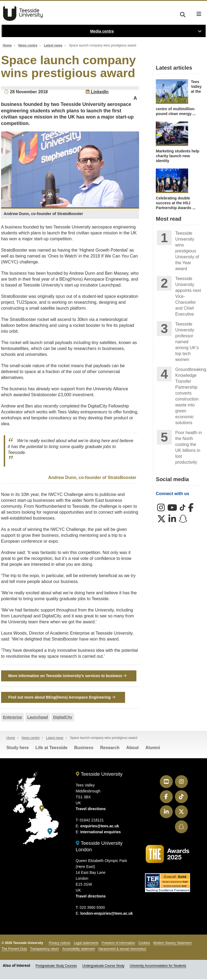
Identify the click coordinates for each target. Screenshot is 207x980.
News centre (28, 45)
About (132, 748)
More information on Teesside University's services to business (67, 676)
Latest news (53, 45)
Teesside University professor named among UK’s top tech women (187, 342)
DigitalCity (63, 718)
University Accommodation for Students (158, 967)
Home (7, 45)
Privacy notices (60, 944)
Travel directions (91, 810)
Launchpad (38, 718)
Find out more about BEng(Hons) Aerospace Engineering (62, 698)
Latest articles (174, 68)
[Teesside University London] (50, 832)
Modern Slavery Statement (172, 944)
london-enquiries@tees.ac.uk (107, 914)
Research (110, 748)
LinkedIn (97, 92)
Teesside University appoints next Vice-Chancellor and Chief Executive (188, 296)
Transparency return (44, 950)
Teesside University (23, 13)
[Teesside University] (42, 809)
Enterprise (13, 718)
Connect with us (172, 494)
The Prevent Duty (14, 950)
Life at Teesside (51, 748)
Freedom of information (118, 944)
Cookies (144, 944)
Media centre (102, 31)
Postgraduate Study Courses (56, 967)
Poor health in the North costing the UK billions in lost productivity (189, 447)
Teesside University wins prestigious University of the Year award (187, 251)
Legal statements (86, 944)
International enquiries (101, 833)
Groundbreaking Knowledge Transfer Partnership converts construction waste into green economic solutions (189, 396)
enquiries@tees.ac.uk (100, 827)
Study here (18, 748)
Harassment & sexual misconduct (122, 950)
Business (84, 748)
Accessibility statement (79, 950)
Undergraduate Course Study (103, 967)
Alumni (153, 748)
